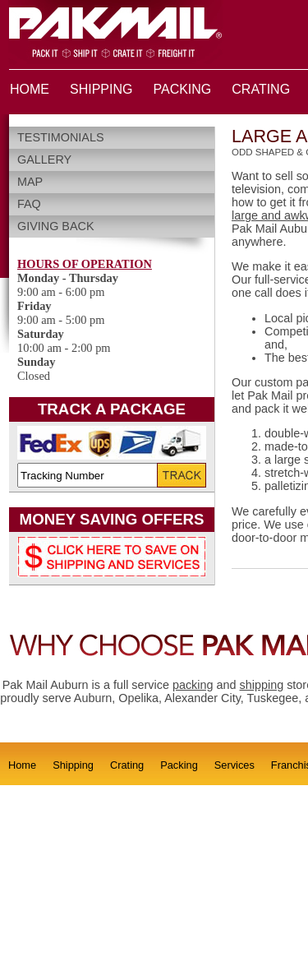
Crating (127, 765)
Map (30, 182)
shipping (262, 685)
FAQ (29, 204)
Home (22, 765)
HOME (30, 89)
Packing (179, 765)
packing (193, 685)
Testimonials (61, 137)
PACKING (182, 89)
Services (234, 765)
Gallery (44, 159)
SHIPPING (101, 89)
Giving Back (56, 226)
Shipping (73, 765)
